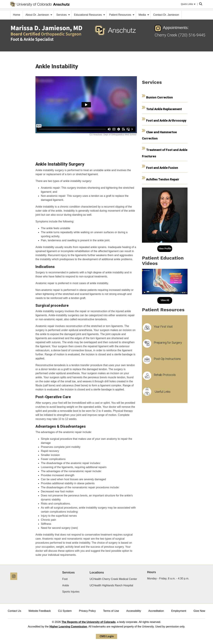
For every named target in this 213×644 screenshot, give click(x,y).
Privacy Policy (87, 611)
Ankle (66, 585)
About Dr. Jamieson (39, 15)
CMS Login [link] (107, 636)
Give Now (199, 611)
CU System (65, 611)
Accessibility (134, 611)
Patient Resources (122, 15)
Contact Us (14, 611)
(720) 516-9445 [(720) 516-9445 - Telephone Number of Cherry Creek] (192, 35)
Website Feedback (39, 611)
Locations (97, 573)
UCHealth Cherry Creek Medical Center (113, 579)
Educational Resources (90, 15)
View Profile (165, 249)
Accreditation (156, 611)
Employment (179, 611)
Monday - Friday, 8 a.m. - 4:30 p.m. (168, 578)
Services (63, 15)
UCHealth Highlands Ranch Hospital (111, 585)
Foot (65, 579)
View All (165, 300)
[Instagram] (15, 581)
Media (144, 15)
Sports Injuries (71, 592)
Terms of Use (111, 611)
